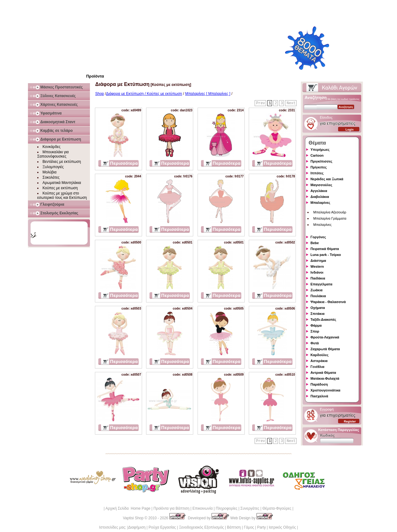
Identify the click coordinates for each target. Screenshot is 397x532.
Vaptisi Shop (133, 518)
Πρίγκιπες (319, 167)
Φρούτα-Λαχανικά (325, 337)
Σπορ (315, 331)
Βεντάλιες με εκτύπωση (62, 162)
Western (317, 266)
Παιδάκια (318, 278)
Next (291, 103)
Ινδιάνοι (317, 272)
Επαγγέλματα (321, 284)
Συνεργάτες (250, 508)
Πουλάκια (318, 296)
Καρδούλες (319, 355)
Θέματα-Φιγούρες (277, 508)
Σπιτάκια (317, 314)
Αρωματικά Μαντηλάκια (62, 183)
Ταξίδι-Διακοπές (323, 320)
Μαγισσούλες (321, 185)
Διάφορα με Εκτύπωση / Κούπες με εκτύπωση (144, 94)
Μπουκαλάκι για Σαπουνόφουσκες (53, 154)
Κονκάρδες (51, 147)
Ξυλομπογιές (53, 167)
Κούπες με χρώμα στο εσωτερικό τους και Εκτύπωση (62, 195)
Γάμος (249, 527)
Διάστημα (318, 261)
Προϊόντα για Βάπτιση (172, 508)
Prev (261, 103)
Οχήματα (318, 308)
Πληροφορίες (226, 508)
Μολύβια (49, 172)
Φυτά (315, 343)
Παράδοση (319, 384)
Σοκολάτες (51, 177)
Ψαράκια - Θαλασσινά (328, 302)
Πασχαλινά (319, 396)
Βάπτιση (234, 527)
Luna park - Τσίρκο (326, 255)
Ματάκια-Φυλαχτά (325, 378)
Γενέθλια (317, 367)
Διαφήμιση (137, 527)
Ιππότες (317, 173)
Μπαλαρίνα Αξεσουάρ (330, 212)
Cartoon (317, 155)
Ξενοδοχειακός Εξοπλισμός (201, 527)
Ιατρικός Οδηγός (282, 527)
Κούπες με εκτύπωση (60, 188)
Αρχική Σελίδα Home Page (128, 508)
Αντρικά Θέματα (323, 373)
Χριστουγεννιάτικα (325, 390)
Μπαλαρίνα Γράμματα (330, 218)
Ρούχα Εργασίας (162, 527)
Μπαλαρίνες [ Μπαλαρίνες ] (208, 94)
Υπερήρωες (320, 150)
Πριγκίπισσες (321, 161)
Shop (100, 94)
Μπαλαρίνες (320, 203)
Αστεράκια (319, 361)
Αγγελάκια (319, 191)
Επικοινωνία (202, 508)
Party (261, 527)
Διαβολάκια (320, 197)
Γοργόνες (318, 237)
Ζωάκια (317, 290)
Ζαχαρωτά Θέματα (325, 349)
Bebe (315, 243)
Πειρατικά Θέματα (325, 249)
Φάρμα (316, 325)
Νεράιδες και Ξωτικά (327, 179)
